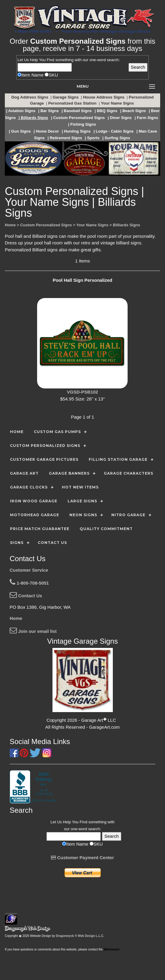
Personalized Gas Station (73, 103)
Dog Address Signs (30, 97)
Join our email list (33, 631)
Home (16, 618)
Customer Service (29, 570)
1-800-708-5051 (29, 583)
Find (51, 60)
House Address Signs (104, 97)
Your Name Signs (118, 103)
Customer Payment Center (82, 858)
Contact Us (26, 596)
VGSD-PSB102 (82, 392)
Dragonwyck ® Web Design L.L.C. (80, 936)
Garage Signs (66, 97)
